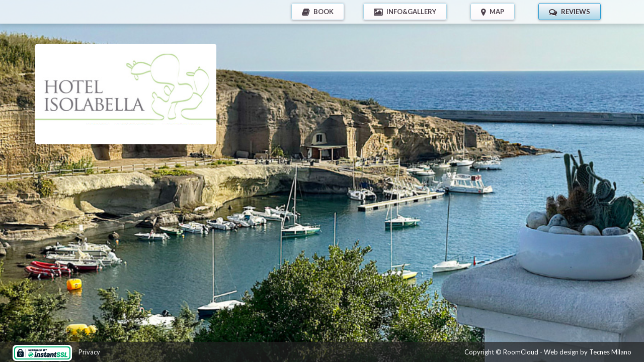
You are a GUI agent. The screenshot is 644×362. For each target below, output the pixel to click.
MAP (497, 12)
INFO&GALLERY (411, 12)
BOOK (324, 12)
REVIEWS (576, 12)
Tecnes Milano (610, 352)
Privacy (89, 352)
